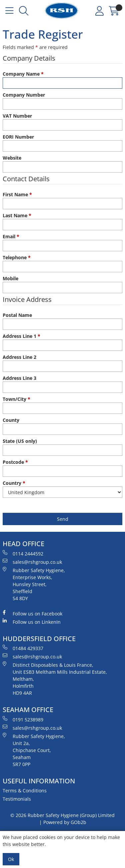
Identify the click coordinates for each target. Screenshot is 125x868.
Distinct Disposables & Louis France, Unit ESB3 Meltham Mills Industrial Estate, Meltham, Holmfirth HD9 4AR (55, 679)
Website (12, 158)
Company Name (23, 74)
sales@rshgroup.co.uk (32, 562)
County (11, 420)
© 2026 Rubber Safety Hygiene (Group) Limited (62, 815)
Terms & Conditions (25, 791)
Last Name (17, 215)
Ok (11, 859)
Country (14, 483)
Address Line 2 (19, 357)
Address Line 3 (19, 378)
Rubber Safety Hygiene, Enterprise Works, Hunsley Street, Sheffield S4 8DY (34, 584)
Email (11, 236)
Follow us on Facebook (32, 613)
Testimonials (17, 799)
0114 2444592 (23, 553)
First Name (17, 194)
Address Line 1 (21, 336)
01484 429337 (23, 648)
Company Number (24, 95)
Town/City (16, 399)
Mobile (10, 278)
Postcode (15, 462)
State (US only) (20, 441)
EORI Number (18, 137)
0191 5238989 (23, 719)
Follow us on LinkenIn (32, 622)
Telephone (17, 257)
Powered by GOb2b (65, 822)
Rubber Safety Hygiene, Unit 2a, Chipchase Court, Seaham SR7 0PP (34, 750)
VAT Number (17, 116)
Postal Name (17, 315)
